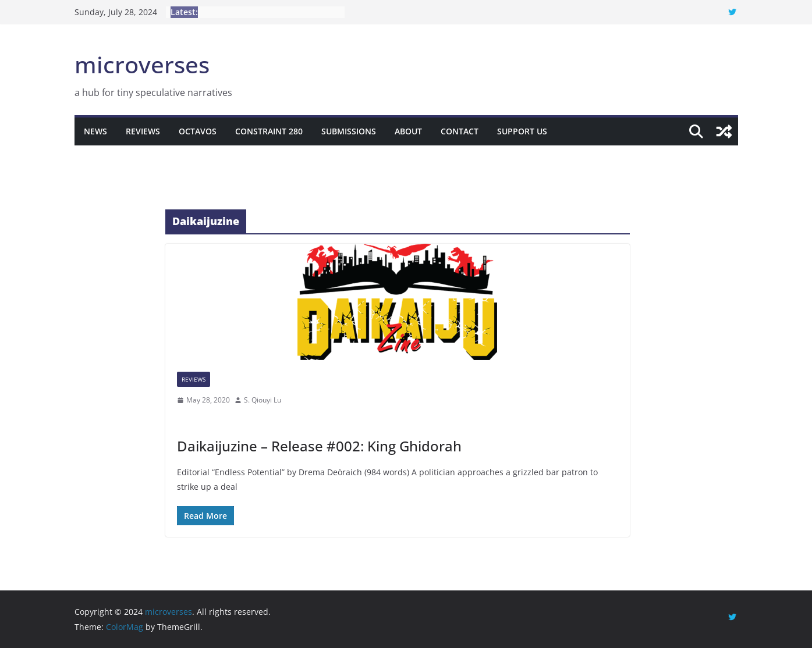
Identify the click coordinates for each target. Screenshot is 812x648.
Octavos (198, 131)
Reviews (143, 131)
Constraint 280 (269, 131)
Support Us (522, 131)
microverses (142, 64)
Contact (460, 131)
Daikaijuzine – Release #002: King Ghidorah (319, 446)
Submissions (349, 131)
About (408, 131)
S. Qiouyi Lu (263, 400)
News (95, 131)
